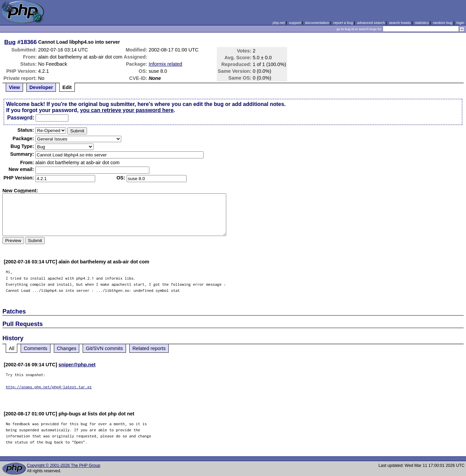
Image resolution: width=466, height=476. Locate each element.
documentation (317, 23)
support (295, 23)
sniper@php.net (77, 365)
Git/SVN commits (104, 348)
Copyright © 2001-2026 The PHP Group (63, 466)
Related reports (149, 348)
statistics (422, 23)
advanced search (371, 23)
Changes (67, 348)
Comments (36, 348)
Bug (10, 42)
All (12, 348)
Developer (41, 87)
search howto (400, 23)
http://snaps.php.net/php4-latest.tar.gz (49, 387)
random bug (443, 23)
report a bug (343, 23)
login (460, 23)
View (14, 87)
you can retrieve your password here (127, 110)
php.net (279, 23)
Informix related (165, 64)
